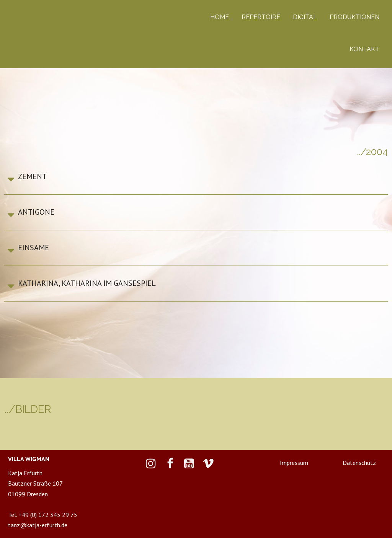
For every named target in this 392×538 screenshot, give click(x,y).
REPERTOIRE (261, 17)
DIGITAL (305, 17)
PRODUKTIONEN (354, 17)
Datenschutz (359, 463)
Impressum (294, 463)
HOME (220, 17)
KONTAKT (364, 49)
